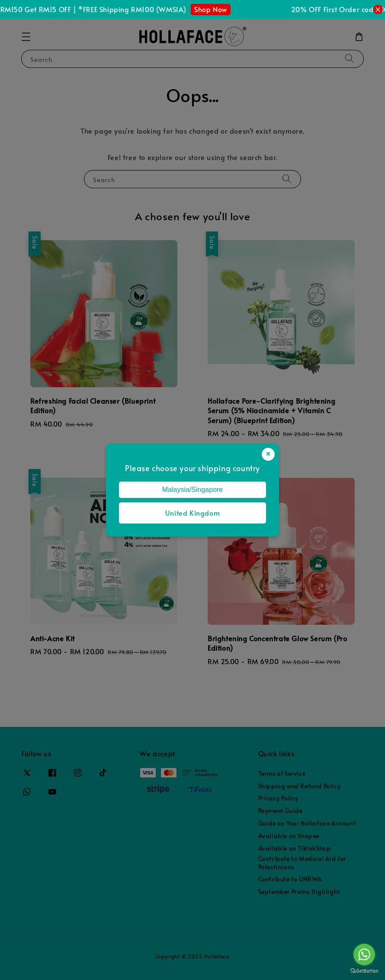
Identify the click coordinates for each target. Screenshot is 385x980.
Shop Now (214, 9)
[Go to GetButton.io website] (364, 971)
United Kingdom (192, 513)
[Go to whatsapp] (364, 954)
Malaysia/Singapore (193, 490)
